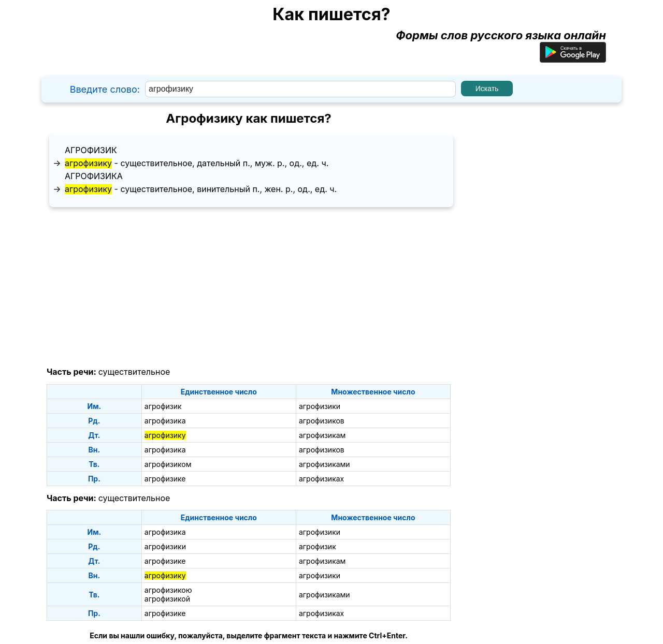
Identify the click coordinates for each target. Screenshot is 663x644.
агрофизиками (325, 464)
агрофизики (320, 406)
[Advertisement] (249, 287)
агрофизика (94, 176)
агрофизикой (167, 599)
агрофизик (91, 150)
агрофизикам (322, 435)
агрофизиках (321, 479)
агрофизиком (168, 464)
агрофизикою (168, 590)
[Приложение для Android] (573, 58)
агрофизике (165, 479)
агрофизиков (322, 421)
